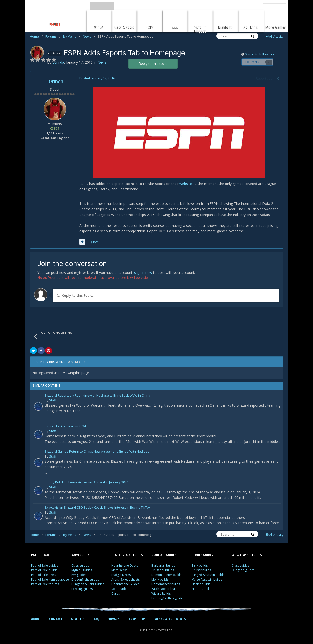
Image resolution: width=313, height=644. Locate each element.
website (186, 184)
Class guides (80, 565)
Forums (53, 36)
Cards (116, 593)
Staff (53, 400)
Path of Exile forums (45, 584)
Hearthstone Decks (125, 565)
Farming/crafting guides (168, 598)
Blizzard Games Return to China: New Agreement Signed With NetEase (97, 452)
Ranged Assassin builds (208, 575)
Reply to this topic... (76, 295)
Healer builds (201, 584)
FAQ (97, 619)
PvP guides (79, 575)
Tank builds (200, 565)
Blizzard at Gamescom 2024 (65, 426)
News (89, 36)
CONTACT (56, 619)
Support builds (202, 589)
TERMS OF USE (137, 619)
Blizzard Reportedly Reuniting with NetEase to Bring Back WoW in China (97, 396)
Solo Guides (120, 589)
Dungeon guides (243, 570)
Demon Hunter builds (166, 575)
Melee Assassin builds (207, 579)
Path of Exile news (44, 575)
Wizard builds (161, 593)
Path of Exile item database (50, 579)
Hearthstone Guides (125, 584)
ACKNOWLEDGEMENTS (171, 619)
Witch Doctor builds (165, 589)
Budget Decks (121, 575)
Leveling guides (82, 589)
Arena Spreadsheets (126, 579)
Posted (97, 78)
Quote (94, 242)
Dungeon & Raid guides (88, 584)
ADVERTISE (78, 619)
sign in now (143, 272)
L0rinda (55, 81)
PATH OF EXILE (41, 555)
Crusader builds (163, 570)
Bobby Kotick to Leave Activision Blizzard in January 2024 (87, 483)
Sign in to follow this (260, 54)
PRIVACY (113, 619)
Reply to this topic (153, 64)
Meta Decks (119, 570)
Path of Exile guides (45, 565)
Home (36, 36)
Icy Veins (72, 36)
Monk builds (160, 579)
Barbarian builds (163, 565)
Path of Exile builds (44, 570)
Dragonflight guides (85, 579)
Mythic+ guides (82, 570)
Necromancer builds (166, 584)
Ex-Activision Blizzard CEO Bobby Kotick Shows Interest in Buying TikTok (98, 508)
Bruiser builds (201, 570)
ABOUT (36, 619)
